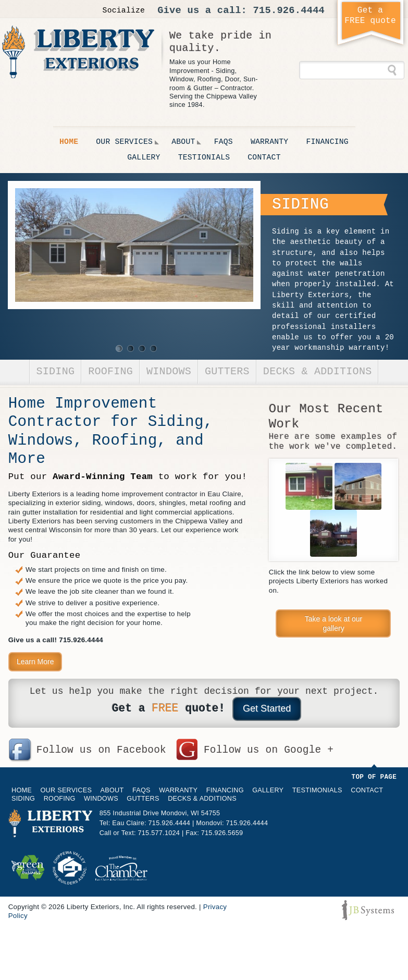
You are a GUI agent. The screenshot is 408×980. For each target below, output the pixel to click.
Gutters (227, 371)
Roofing (110, 371)
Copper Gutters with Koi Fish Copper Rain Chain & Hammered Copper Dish (309, 486)
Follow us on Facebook (101, 750)
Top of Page (374, 777)
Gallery (144, 157)
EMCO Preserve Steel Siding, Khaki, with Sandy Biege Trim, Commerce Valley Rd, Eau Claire (358, 486)
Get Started (267, 708)
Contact (264, 157)
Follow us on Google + (269, 750)
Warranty (270, 142)
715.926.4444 (289, 10)
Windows (169, 371)
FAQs (224, 142)
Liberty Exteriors (78, 52)
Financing (327, 142)
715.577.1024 (159, 833)
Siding (56, 371)
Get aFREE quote (370, 16)
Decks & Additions (318, 371)
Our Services (124, 142)
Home (69, 142)
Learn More (35, 661)
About (183, 142)
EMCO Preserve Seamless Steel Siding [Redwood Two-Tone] (333, 533)
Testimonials (317, 790)
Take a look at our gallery (334, 623)
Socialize (124, 10)
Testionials (204, 157)
